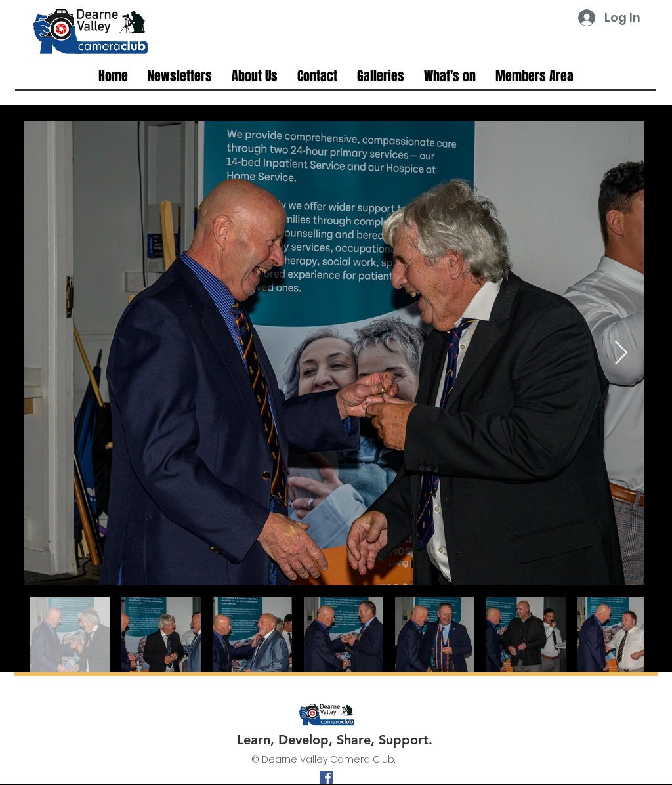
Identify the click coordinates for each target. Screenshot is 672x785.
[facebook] (326, 777)
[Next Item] (621, 353)
